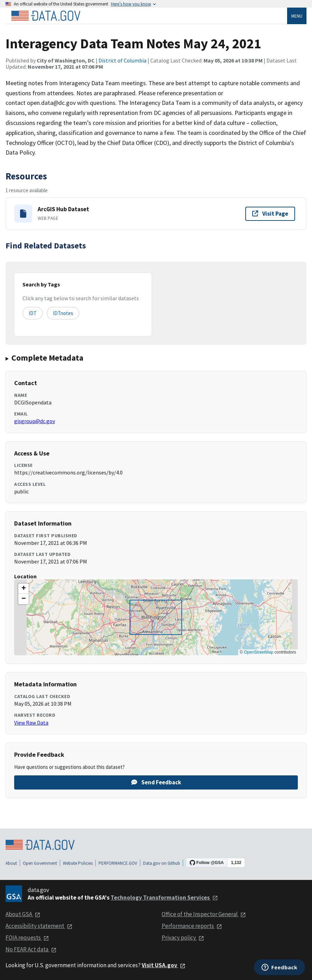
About (11, 863)
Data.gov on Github (162, 863)
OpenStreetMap (259, 652)
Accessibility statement (39, 926)
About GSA (23, 914)
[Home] (46, 16)
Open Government (40, 863)
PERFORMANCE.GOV (118, 863)
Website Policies (78, 863)
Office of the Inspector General (204, 914)
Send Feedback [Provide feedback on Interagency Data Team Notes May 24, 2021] (156, 782)
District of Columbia (122, 60)
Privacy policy (183, 938)
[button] (23, 589)
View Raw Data (31, 723)
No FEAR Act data (31, 949)
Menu (297, 16)
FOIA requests (27, 938)
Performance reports (192, 926)
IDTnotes (63, 313)
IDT (33, 313)
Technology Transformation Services (164, 898)
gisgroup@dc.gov (35, 421)
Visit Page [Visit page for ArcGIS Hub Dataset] (270, 214)
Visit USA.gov (164, 965)
